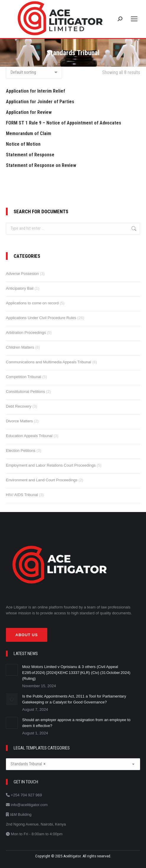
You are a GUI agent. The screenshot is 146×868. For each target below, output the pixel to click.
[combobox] (73, 764)
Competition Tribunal (23, 377)
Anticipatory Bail (20, 288)
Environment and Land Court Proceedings (42, 480)
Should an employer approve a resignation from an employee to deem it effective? (76, 723)
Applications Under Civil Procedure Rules (41, 318)
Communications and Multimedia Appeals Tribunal (48, 362)
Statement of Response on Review (41, 165)
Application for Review (29, 112)
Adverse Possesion (22, 274)
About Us (27, 635)
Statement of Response (30, 155)
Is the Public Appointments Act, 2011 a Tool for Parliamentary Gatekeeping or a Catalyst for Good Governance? (74, 699)
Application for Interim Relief (35, 91)
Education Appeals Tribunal (29, 436)
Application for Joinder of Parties (40, 102)
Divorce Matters (19, 421)
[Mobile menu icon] (134, 19)
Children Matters (20, 347)
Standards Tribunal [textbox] (28, 764)
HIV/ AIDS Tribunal (22, 495)
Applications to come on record (32, 303)
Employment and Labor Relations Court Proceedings (51, 465)
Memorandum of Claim (29, 133)
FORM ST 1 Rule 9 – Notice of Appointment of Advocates (64, 123)
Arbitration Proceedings (26, 333)
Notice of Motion (23, 144)
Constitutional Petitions (25, 392)
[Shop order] (34, 73)
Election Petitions (21, 451)
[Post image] (12, 670)
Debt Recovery (19, 406)
